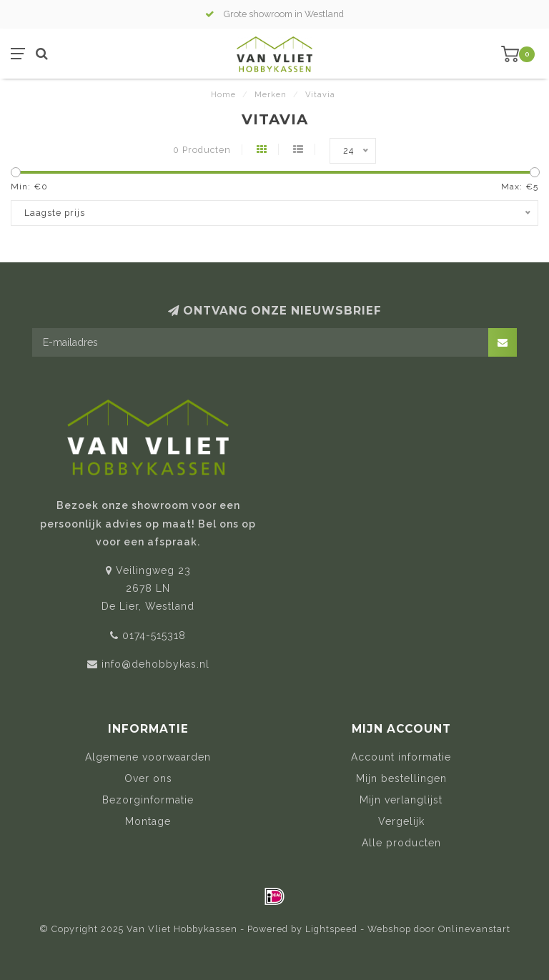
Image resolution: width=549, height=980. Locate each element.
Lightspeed (331, 929)
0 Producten (202, 150)
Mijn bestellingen (401, 778)
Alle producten (401, 843)
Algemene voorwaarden (148, 757)
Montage (148, 821)
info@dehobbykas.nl (155, 664)
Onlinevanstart (474, 929)
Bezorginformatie (148, 800)
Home (223, 95)
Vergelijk (401, 821)
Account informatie (401, 757)
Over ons (148, 778)
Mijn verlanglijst (401, 800)
